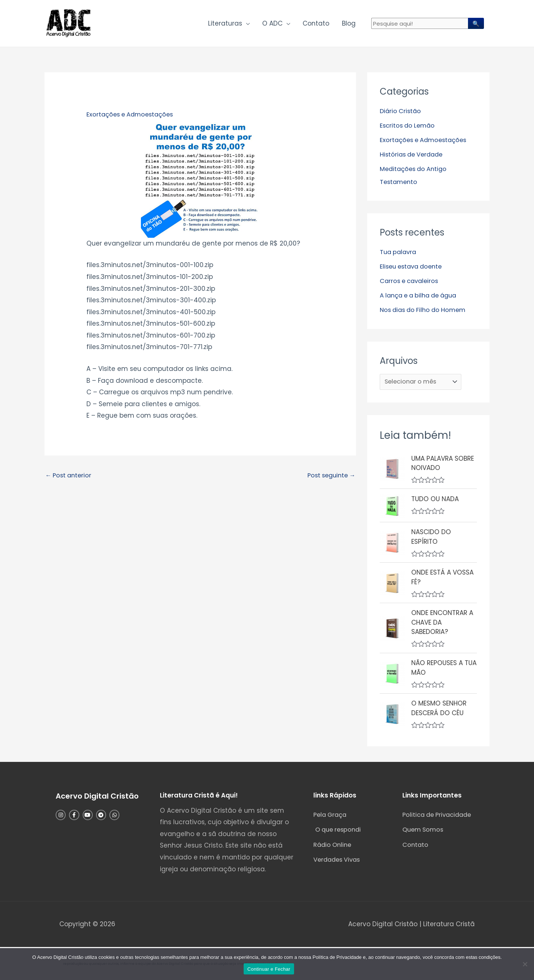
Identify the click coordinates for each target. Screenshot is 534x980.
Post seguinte (329, 477)
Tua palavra (399, 253)
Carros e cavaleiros (411, 281)
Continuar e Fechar (269, 969)
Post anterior (70, 477)
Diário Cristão (401, 113)
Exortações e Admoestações (132, 116)
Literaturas (225, 24)
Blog (349, 24)
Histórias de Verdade (413, 156)
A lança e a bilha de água (422, 295)
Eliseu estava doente (413, 267)
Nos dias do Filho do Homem (426, 309)
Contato (316, 24)
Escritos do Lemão (409, 127)
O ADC (272, 24)
